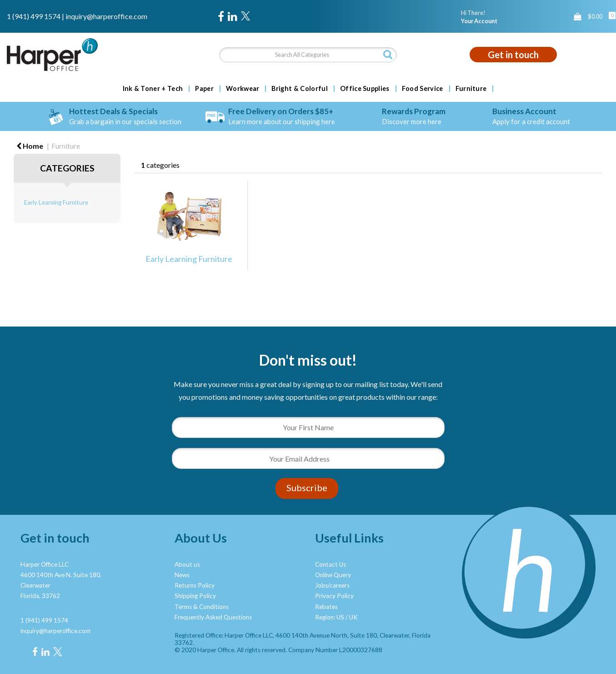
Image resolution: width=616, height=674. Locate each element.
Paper (204, 89)
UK (353, 617)
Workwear (243, 89)
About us (187, 564)
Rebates (326, 607)
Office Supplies (365, 89)
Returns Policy (195, 585)
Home (30, 146)
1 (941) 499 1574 (34, 16)
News (182, 575)
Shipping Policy (195, 596)
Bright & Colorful (299, 89)
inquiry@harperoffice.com (106, 16)
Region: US (330, 617)
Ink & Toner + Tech (153, 89)
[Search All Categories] (308, 55)
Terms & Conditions (202, 607)
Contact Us (331, 564)
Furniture (471, 89)
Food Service (423, 89)
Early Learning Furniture (56, 202)
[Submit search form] (388, 54)
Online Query (333, 575)
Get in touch (513, 55)
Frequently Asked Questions (213, 617)
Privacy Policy (334, 596)
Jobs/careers (332, 585)
